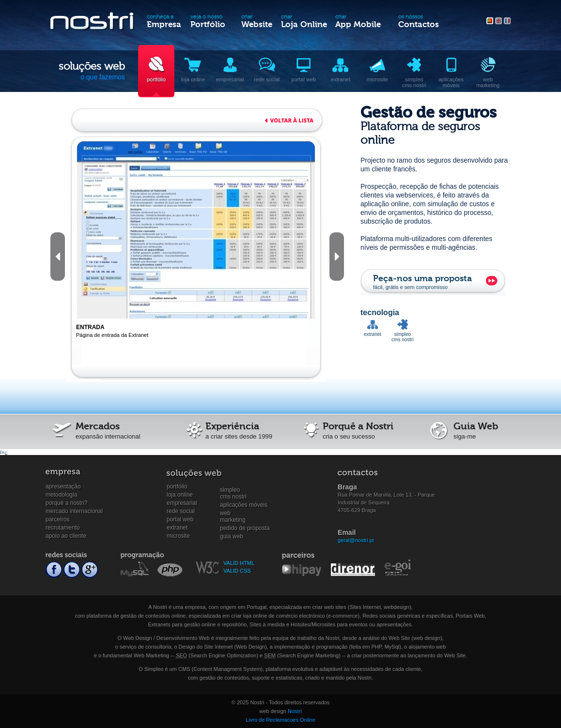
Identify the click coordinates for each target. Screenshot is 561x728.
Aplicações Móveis (244, 505)
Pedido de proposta (245, 528)
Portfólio (177, 486)
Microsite (178, 536)
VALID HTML (239, 563)
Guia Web (232, 536)
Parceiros (57, 519)
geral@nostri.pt (356, 540)
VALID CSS (237, 571)
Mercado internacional (74, 511)
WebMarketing (233, 513)
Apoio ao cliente (66, 536)
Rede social (181, 511)
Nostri (295, 711)
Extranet (177, 528)
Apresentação (63, 486)
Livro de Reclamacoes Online (280, 720)
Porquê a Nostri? (67, 503)
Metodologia (61, 495)
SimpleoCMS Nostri (233, 490)
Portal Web (180, 519)
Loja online (180, 495)
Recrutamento (63, 528)
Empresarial (182, 503)
